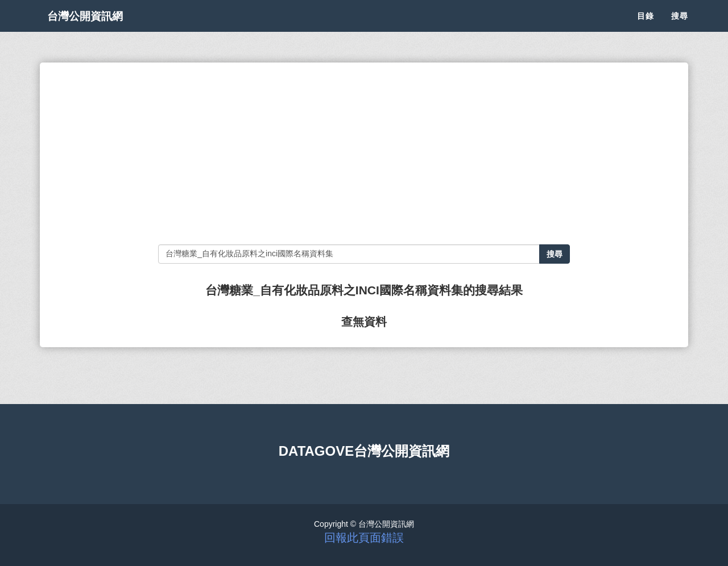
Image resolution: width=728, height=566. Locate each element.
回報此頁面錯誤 (364, 538)
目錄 (646, 28)
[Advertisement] (364, 153)
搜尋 (680, 28)
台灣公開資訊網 (96, 28)
